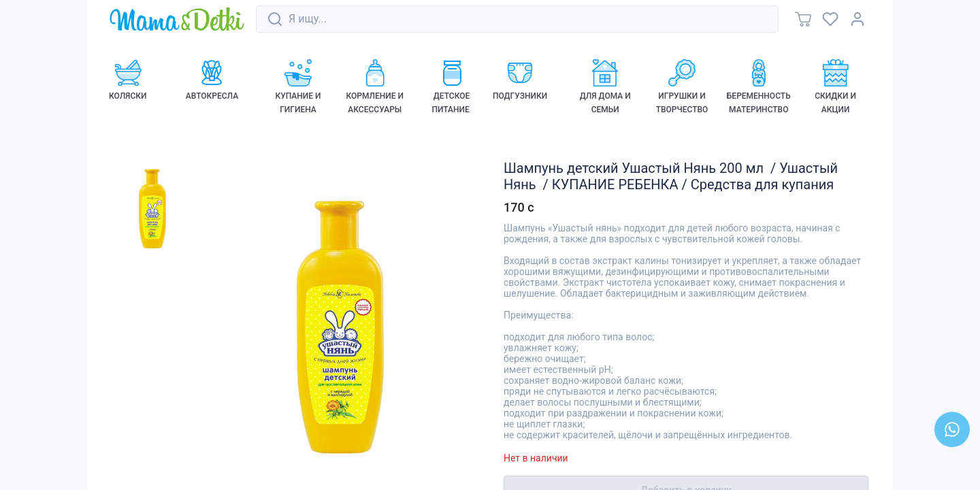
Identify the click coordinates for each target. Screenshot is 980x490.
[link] (177, 20)
